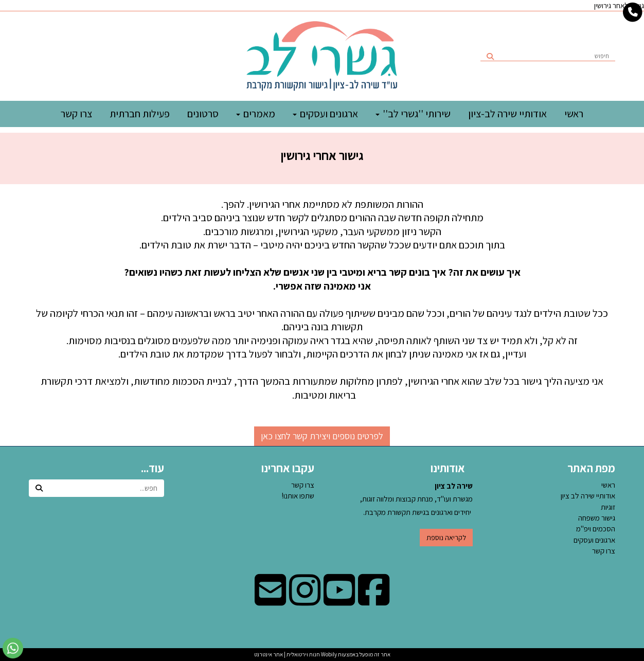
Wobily (328, 654)
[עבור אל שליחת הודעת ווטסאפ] (13, 648)
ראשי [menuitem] (574, 114)
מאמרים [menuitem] (256, 114)
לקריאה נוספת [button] (446, 538)
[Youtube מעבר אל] (339, 601)
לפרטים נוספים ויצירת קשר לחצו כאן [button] (322, 436)
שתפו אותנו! (298, 496)
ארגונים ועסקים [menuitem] (325, 114)
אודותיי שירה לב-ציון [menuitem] (507, 114)
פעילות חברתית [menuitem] (140, 114)
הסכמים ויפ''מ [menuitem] (596, 529)
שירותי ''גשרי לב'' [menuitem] (413, 114)
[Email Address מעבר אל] (270, 601)
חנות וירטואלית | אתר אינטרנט (287, 654)
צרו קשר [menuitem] (76, 114)
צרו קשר (303, 485)
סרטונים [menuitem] (203, 114)
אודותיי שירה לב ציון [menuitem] (588, 496)
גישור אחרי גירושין (322, 155)
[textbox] (322, 151)
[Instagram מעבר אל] (305, 601)
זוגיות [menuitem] (608, 507)
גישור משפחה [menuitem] (597, 518)
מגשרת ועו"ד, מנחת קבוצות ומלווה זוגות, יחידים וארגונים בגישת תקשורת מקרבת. (416, 499)
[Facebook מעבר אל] (374, 601)
